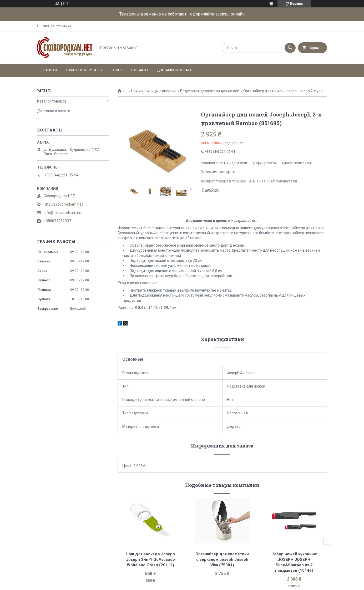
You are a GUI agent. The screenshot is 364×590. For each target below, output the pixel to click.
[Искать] (290, 48)
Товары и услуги (81, 70)
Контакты (139, 70)
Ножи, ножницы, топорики (154, 91)
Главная (49, 70)
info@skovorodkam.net (63, 213)
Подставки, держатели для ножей (210, 91)
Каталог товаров (52, 101)
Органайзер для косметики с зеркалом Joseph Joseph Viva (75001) (223, 560)
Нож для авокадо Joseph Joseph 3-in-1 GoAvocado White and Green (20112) (151, 560)
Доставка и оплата (174, 70)
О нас (117, 70)
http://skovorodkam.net (63, 204)
